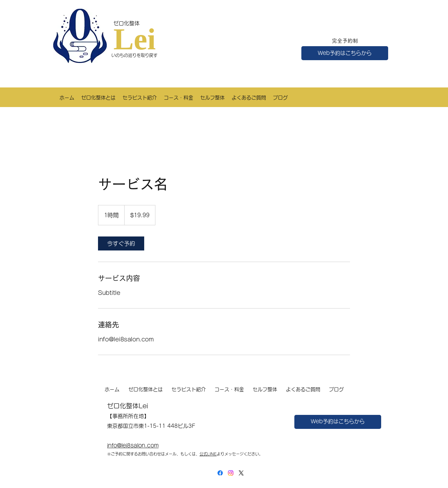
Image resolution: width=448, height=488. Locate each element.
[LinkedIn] (231, 473)
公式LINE (208, 454)
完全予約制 (345, 41)
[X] (241, 473)
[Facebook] (220, 473)
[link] (121, 243)
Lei (135, 39)
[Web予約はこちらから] (345, 53)
